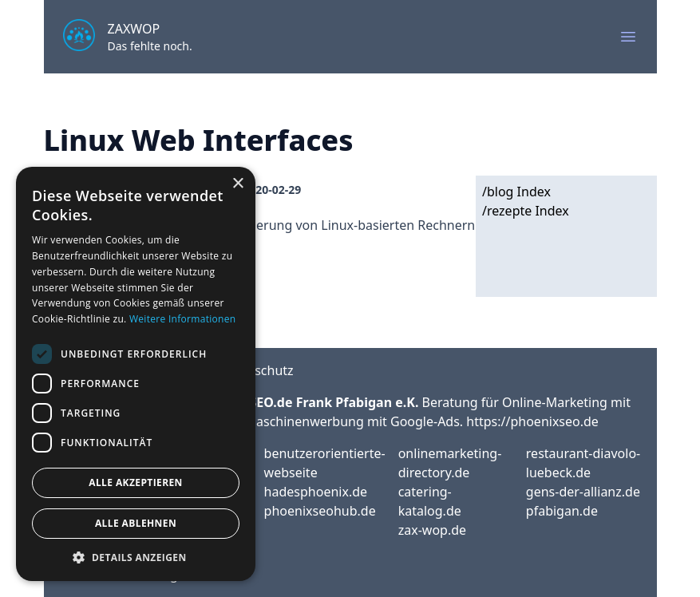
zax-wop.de (432, 530)
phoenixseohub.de (320, 511)
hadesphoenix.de (316, 492)
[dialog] (136, 374)
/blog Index (516, 192)
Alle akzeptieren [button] (136, 482)
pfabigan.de (562, 511)
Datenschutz (256, 370)
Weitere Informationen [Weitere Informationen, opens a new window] (183, 319)
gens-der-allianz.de (583, 492)
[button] (136, 557)
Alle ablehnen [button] (136, 523)
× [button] (237, 184)
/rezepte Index (526, 211)
